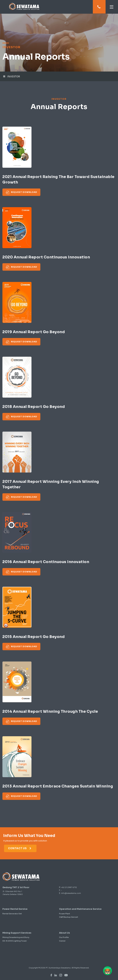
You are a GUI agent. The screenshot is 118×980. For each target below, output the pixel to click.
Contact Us (20, 848)
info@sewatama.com (71, 893)
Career (62, 941)
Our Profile (64, 937)
